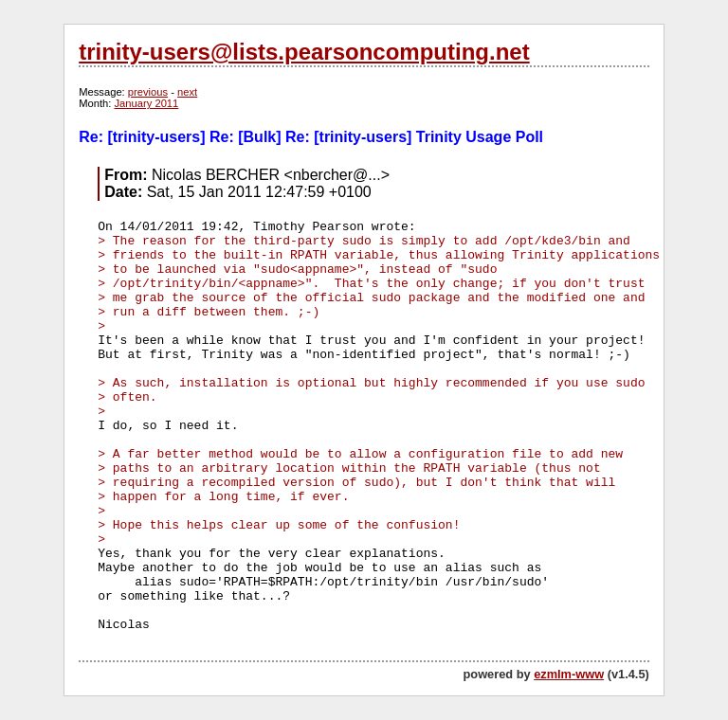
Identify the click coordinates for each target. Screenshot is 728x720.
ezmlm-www (569, 674)
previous (148, 92)
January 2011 (147, 103)
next (187, 92)
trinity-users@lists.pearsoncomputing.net (304, 52)
